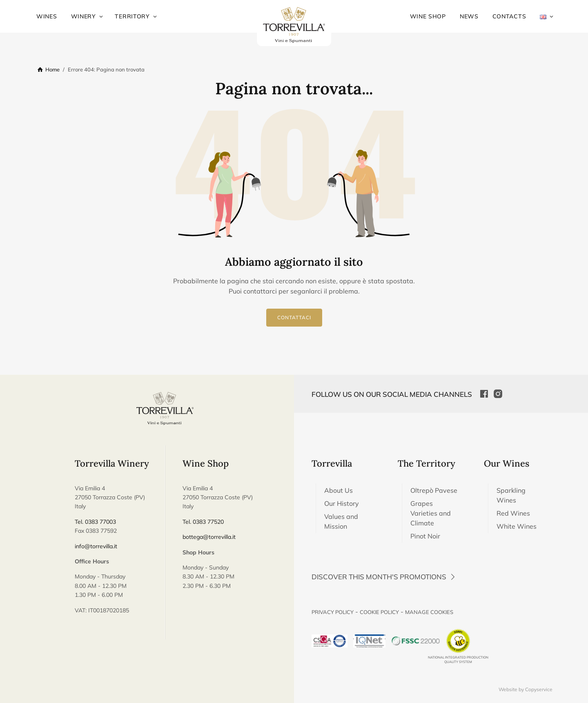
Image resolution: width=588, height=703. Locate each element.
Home (52, 69)
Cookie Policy (379, 612)
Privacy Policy (333, 612)
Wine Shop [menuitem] (428, 16)
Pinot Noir (425, 536)
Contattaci (294, 317)
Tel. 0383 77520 (203, 522)
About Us (339, 490)
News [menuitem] (469, 16)
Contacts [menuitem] (509, 16)
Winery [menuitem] (84, 16)
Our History (342, 503)
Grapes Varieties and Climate (431, 513)
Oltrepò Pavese (434, 490)
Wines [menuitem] (47, 16)
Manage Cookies (429, 612)
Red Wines (513, 513)
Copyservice (539, 689)
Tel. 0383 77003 (95, 522)
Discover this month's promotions (385, 577)
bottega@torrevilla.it (209, 537)
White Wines (517, 526)
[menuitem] (543, 16)
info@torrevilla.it (96, 546)
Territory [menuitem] (132, 16)
